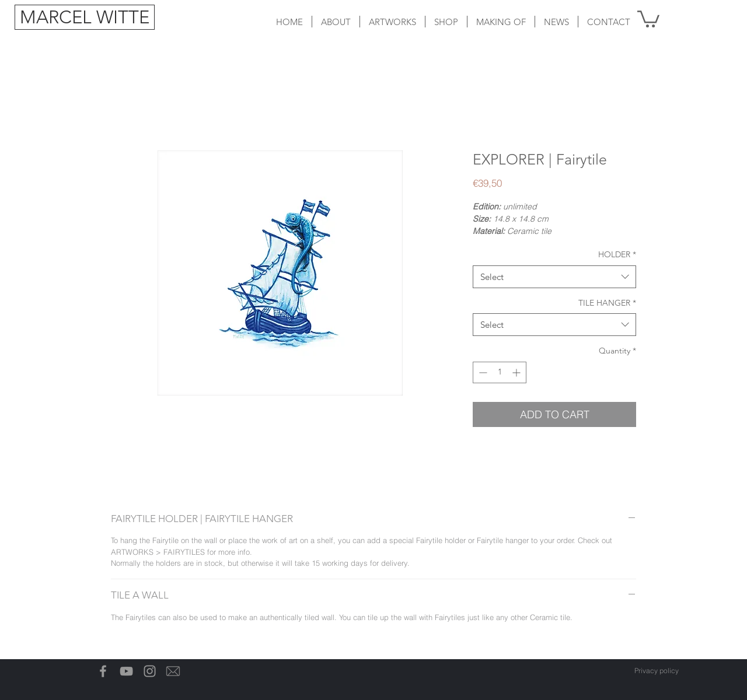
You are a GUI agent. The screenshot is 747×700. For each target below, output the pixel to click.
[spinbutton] (500, 372)
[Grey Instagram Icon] (150, 671)
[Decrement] (482, 372)
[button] (392, 22)
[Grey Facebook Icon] (103, 671)
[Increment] (517, 372)
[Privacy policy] (656, 671)
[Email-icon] (173, 671)
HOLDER (617, 254)
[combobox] (554, 277)
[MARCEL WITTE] (85, 17)
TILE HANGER (607, 303)
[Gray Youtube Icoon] (126, 671)
